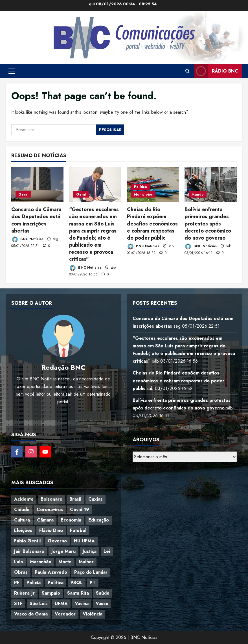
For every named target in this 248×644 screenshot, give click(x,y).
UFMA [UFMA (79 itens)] (61, 604)
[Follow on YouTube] (45, 452)
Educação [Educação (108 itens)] (99, 520)
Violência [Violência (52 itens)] (93, 614)
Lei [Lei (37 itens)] (107, 551)
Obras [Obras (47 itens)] (21, 572)
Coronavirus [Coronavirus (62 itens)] (50, 510)
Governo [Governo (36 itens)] (57, 541)
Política (141, 187)
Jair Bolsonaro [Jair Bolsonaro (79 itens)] (29, 551)
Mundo (198, 194)
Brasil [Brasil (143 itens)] (75, 499)
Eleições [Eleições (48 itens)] (23, 530)
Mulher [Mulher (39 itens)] (86, 562)
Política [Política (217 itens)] (56, 583)
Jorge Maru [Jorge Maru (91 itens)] (63, 551)
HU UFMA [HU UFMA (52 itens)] (84, 541)
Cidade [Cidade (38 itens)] (22, 510)
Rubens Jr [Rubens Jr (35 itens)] (24, 593)
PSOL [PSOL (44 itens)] (77, 583)
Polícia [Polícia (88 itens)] (34, 583)
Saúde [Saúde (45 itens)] (103, 593)
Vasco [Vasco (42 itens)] (102, 604)
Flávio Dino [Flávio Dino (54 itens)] (51, 530)
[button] (12, 71)
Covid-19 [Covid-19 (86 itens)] (80, 510)
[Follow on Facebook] (17, 452)
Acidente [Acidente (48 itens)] (24, 499)
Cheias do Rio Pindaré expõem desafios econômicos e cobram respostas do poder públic (152, 224)
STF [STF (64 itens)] (18, 604)
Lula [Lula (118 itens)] (18, 562)
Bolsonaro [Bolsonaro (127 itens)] (51, 499)
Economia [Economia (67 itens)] (71, 520)
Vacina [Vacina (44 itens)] (82, 604)
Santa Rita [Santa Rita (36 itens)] (78, 593)
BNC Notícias (27, 239)
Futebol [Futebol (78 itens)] (78, 530)
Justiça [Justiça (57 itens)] (90, 551)
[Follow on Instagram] (31, 452)
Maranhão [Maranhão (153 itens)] (41, 562)
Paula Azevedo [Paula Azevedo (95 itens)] (51, 572)
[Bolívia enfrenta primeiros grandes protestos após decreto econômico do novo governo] (211, 184)
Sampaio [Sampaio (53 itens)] (51, 593)
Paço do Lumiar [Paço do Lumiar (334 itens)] (91, 572)
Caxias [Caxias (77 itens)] (96, 499)
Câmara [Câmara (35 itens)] (45, 520)
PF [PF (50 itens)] (17, 583)
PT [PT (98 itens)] (93, 583)
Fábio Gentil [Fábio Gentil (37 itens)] (27, 541)
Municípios (143, 194)
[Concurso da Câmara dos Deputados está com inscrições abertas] (37, 184)
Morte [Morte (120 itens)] (65, 562)
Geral (23, 194)
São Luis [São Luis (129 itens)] (39, 604)
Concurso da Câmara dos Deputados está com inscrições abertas (36, 220)
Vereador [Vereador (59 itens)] (65, 614)
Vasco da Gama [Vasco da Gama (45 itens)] (31, 614)
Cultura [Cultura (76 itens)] (22, 520)
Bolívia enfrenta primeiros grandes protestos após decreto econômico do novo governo (208, 224)
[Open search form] (187, 71)
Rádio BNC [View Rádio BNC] (216, 71)
